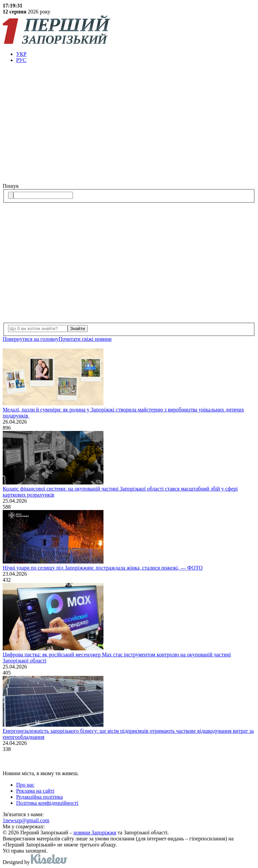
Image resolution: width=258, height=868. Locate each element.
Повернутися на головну (31, 339)
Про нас (25, 785)
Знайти (78, 329)
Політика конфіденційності (47, 803)
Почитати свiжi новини (85, 339)
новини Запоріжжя (95, 833)
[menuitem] (136, 54)
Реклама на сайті (35, 791)
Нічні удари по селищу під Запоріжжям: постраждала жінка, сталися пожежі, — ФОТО (103, 568)
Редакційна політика (39, 797)
